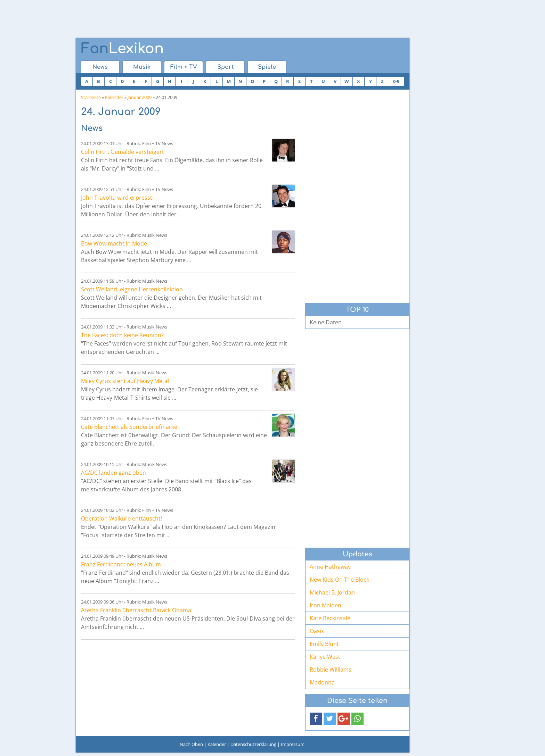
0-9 (396, 81)
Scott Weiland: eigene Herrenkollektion (132, 289)
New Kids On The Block (339, 580)
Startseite (91, 97)
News (100, 67)
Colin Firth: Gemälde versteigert (123, 152)
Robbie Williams (331, 670)
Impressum (293, 744)
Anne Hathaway (330, 567)
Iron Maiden (326, 605)
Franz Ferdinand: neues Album (121, 564)
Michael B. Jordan (332, 592)
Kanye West (325, 657)
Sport (225, 67)
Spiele (267, 67)
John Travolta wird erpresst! (117, 198)
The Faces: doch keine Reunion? (122, 335)
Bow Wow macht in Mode (114, 243)
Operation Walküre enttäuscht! (121, 518)
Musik (142, 67)
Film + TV (184, 67)
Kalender (114, 97)
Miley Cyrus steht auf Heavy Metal (125, 381)
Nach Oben (191, 744)
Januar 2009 (140, 97)
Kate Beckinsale (330, 618)
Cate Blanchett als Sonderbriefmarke (129, 427)
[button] (316, 719)
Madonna (322, 682)
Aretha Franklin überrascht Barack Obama (136, 610)
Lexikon (122, 49)
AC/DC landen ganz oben (113, 473)
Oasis (317, 631)
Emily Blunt (324, 644)
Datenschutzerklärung (253, 744)
